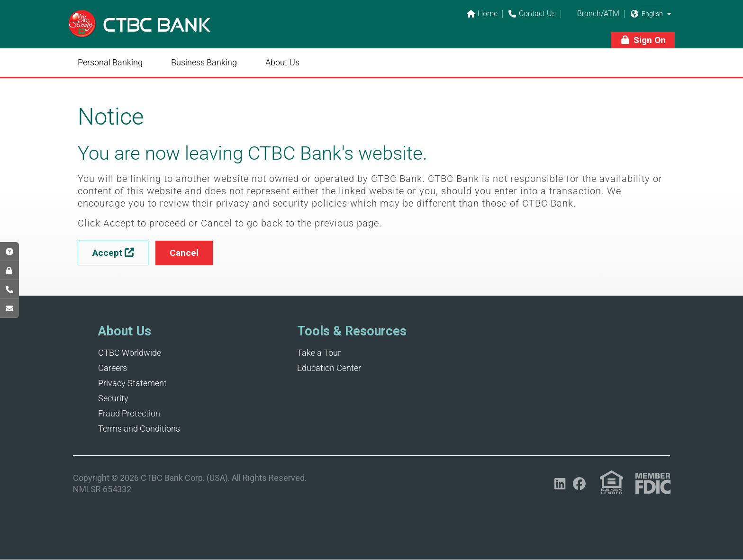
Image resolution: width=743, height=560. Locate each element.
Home (482, 14)
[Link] (139, 30)
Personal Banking (110, 62)
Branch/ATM (593, 14)
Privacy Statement (132, 383)
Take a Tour (319, 353)
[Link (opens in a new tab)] (612, 483)
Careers (113, 368)
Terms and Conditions (139, 429)
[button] (669, 14)
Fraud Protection (129, 413)
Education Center (329, 368)
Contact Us (532, 14)
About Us (282, 62)
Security (113, 398)
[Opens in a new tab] (560, 484)
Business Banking (204, 62)
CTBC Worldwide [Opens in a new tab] (130, 353)
